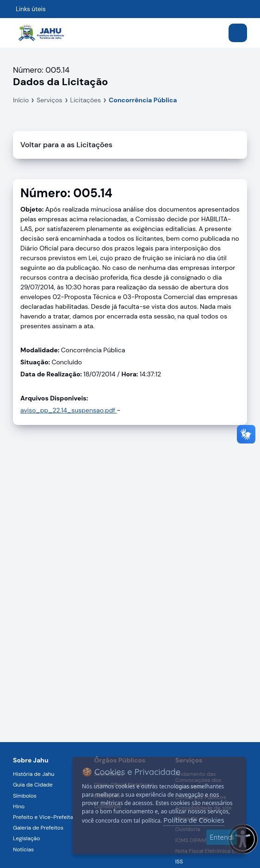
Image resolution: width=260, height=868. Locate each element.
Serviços (49, 100)
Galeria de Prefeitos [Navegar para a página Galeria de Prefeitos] (38, 828)
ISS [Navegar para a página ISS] (179, 862)
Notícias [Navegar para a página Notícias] (23, 849)
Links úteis (31, 9)
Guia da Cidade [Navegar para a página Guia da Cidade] (33, 785)
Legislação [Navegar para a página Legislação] (26, 838)
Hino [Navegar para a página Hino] (19, 806)
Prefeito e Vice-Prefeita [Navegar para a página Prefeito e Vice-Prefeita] (43, 817)
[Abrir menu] (238, 33)
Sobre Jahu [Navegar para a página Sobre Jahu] (31, 760)
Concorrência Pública (143, 100)
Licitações (86, 100)
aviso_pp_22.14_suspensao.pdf (69, 410)
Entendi (222, 837)
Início (21, 100)
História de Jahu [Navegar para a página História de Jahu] (34, 774)
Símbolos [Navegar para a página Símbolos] (25, 796)
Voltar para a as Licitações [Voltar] (66, 145)
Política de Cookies (194, 820)
